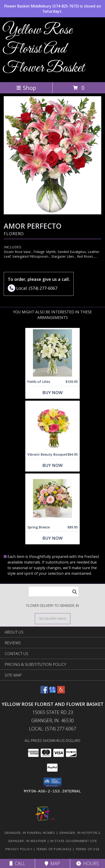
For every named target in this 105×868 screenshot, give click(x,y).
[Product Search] (54, 591)
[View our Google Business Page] (53, 692)
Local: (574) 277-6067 (53, 729)
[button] (52, 782)
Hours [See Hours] (88, 863)
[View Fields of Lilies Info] (52, 353)
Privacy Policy (19, 849)
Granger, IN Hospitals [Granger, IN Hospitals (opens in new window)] (80, 833)
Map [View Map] (52, 863)
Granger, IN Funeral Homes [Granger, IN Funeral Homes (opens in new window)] (30, 833)
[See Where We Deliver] (53, 618)
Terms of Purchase (54, 849)
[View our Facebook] (44, 692)
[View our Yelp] (61, 692)
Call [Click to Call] (17, 863)
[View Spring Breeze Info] (52, 498)
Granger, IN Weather (27, 841)
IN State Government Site (74, 841)
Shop (26, 88)
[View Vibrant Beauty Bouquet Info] (52, 426)
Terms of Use (88, 849)
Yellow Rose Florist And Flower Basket (43, 49)
